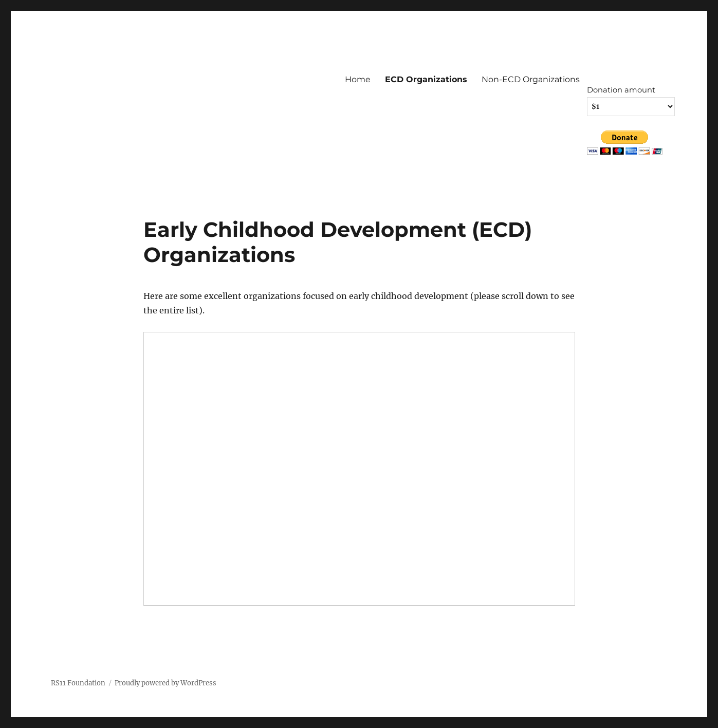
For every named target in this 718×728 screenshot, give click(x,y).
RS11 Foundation (78, 683)
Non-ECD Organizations (531, 79)
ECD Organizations (426, 79)
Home (358, 79)
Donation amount (621, 90)
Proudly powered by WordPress (165, 683)
